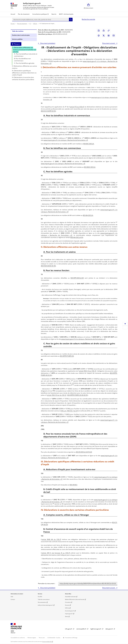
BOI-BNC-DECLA (90, 167)
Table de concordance (44, 599)
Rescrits (54, 14)
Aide (12, 597)
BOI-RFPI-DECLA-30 (77, 278)
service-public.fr (82, 629)
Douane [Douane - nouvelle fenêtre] (67, 605)
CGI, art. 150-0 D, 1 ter (68, 411)
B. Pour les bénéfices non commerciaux (22, 60)
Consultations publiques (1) (41, 14)
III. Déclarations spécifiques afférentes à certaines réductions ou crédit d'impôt (24, 73)
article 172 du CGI (76, 107)
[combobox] (41, 20)
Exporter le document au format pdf (99, 31)
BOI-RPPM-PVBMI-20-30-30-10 (77, 395)
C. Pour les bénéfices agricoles (24, 63)
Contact (13, 599)
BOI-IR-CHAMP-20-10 (48, 111)
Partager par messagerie (114, 36)
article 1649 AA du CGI (50, 539)
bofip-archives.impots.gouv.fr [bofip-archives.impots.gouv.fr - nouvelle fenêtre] (45, 605)
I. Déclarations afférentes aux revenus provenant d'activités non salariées (24, 50)
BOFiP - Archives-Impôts (66, 14)
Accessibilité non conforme (18, 638)
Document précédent (48, 43)
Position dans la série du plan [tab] (21, 35)
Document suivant (109, 43)
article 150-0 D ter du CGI (56, 395)
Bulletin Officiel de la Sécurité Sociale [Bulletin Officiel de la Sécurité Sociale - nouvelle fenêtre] (75, 599)
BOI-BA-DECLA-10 (77, 237)
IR (30, 24)
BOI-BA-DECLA (88, 215)
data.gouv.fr (109, 629)
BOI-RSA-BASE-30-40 (48, 266)
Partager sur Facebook (99, 36)
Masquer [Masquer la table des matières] (17, 44)
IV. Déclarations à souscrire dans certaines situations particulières (23, 78)
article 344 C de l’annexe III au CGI (55, 553)
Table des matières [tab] (18, 31)
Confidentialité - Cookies (54, 638)
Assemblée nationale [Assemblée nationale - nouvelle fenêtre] (70, 597)
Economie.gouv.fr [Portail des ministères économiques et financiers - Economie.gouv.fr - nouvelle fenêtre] (70, 611)
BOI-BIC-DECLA (89, 144)
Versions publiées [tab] (17, 39)
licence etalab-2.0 (47, 642)
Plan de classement (22, 24)
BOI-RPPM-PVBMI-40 (67, 356)
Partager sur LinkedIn (109, 36)
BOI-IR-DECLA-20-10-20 (84, 452)
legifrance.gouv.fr (96, 629)
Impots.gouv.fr (69, 614)
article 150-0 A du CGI (87, 371)
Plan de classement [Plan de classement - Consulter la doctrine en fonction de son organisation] (24, 14)
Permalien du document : (47, 584)
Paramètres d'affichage (71, 638)
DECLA (35, 24)
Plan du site (42, 638)
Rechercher (71, 20)
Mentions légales (32, 638)
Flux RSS (40, 597)
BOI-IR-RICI (73, 485)
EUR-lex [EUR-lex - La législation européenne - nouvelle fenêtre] (67, 608)
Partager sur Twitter (104, 36)
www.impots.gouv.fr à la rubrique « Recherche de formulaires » (65, 140)
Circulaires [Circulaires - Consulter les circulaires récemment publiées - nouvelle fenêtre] (68, 602)
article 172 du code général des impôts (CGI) (73, 84)
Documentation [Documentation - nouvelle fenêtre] (42, 602)
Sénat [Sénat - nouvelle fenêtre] (67, 617)
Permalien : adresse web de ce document (109, 31)
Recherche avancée (88, 19)
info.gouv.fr (69, 629)
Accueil (13, 14)
